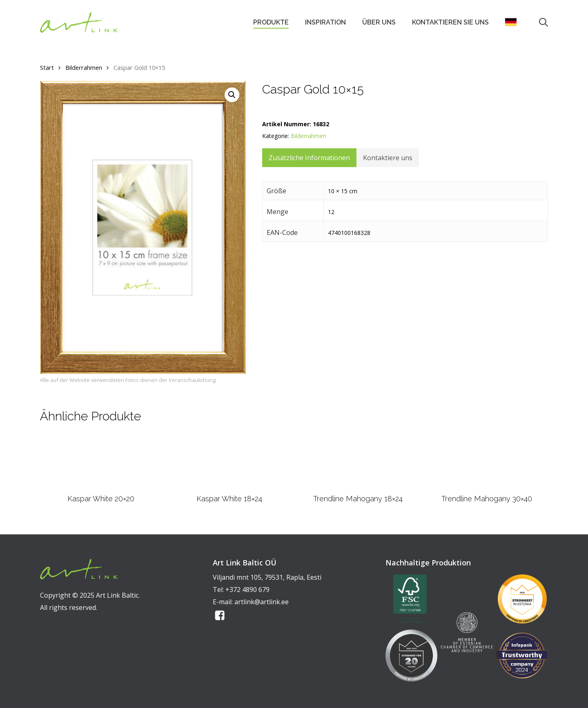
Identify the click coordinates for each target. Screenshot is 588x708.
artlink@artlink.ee (262, 602)
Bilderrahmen (84, 67)
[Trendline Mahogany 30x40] (487, 461)
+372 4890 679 (247, 590)
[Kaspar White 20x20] (101, 461)
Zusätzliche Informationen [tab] (309, 158)
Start (47, 67)
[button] (232, 95)
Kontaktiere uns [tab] (388, 158)
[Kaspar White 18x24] (229, 461)
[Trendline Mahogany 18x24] (358, 461)
